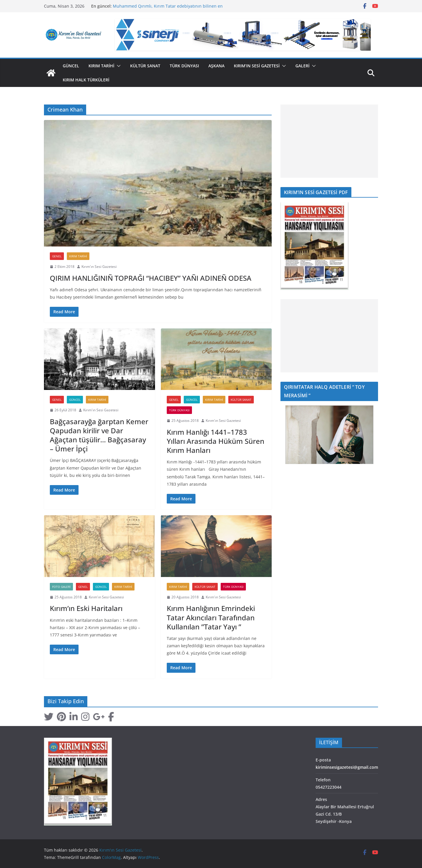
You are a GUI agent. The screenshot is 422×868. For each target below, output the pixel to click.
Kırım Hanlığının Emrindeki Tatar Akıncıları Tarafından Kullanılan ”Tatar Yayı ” (211, 617)
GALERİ (302, 66)
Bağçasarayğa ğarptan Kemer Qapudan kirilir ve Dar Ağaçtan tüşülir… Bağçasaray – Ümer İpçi (99, 435)
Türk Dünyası (184, 66)
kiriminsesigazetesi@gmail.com (347, 767)
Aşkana (216, 66)
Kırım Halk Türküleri (86, 80)
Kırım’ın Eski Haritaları (86, 608)
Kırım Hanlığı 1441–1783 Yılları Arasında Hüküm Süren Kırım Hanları (216, 441)
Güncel (71, 66)
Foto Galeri (61, 587)
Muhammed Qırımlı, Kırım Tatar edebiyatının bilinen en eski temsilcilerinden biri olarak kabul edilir (168, 9)
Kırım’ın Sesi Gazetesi (257, 66)
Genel (57, 256)
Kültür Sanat (145, 66)
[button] (118, 66)
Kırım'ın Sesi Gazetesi (99, 267)
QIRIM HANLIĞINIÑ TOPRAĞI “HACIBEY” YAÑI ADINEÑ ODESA (151, 278)
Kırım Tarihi (101, 66)
